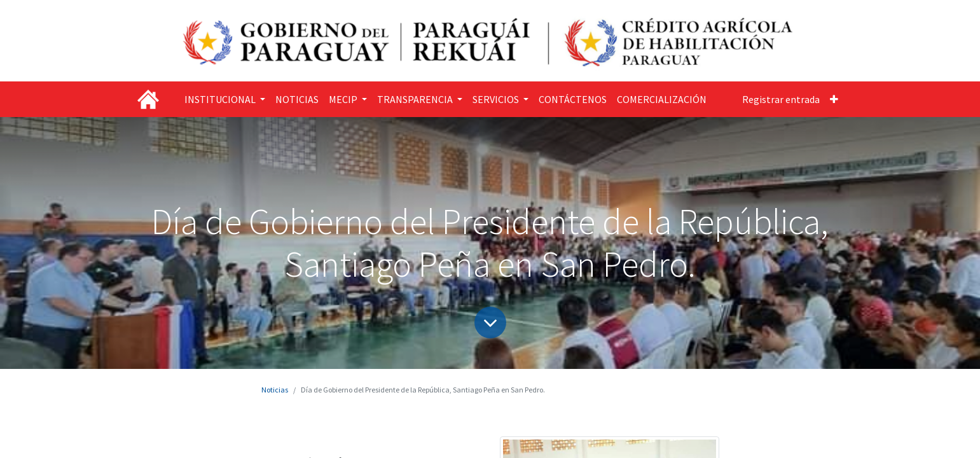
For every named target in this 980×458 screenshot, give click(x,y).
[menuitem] (297, 99)
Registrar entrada (781, 99)
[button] (834, 99)
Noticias (275, 390)
